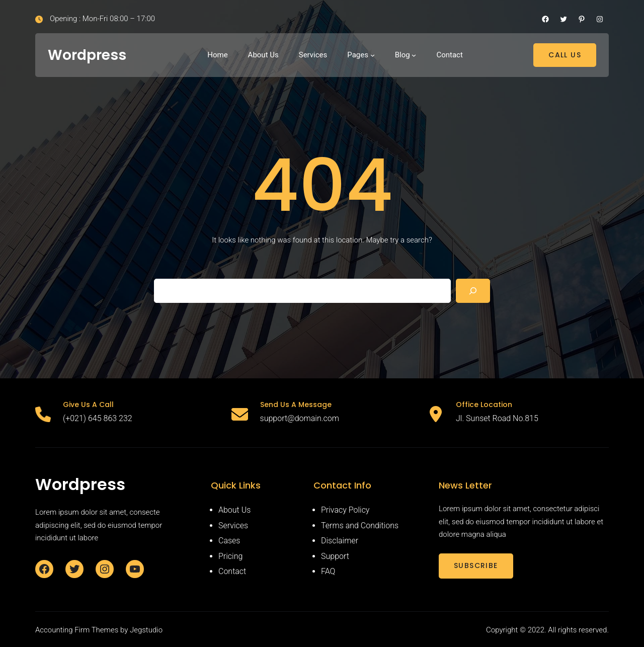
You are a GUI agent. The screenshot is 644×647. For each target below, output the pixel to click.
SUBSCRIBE (476, 565)
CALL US (565, 55)
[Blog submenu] (414, 55)
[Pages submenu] (373, 55)
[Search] (473, 291)
